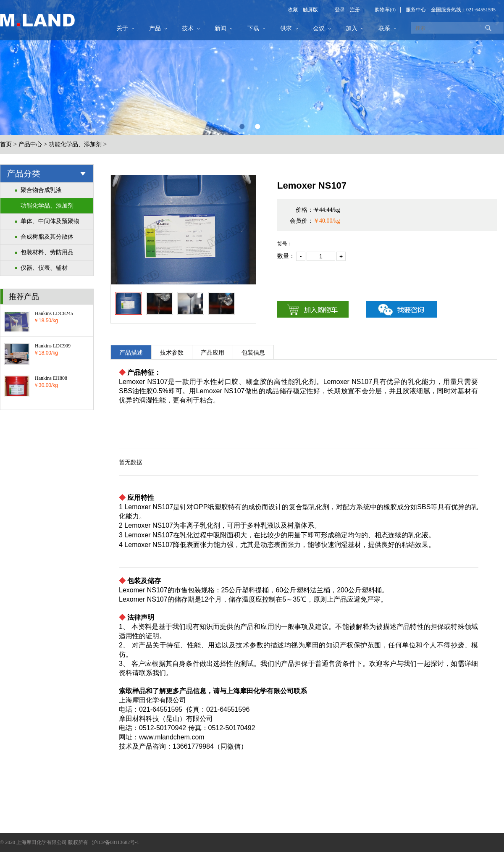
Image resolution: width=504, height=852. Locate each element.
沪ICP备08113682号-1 (115, 842)
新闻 (220, 28)
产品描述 (131, 353)
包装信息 (253, 353)
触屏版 (308, 10)
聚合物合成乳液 (41, 190)
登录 (340, 10)
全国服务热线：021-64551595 (463, 10)
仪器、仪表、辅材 (44, 268)
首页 (6, 144)
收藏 (293, 10)
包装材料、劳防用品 (47, 252)
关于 (122, 28)
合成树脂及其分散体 (47, 237)
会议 (319, 28)
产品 (155, 28)
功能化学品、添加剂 (75, 144)
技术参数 (172, 353)
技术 (188, 28)
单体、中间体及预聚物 (50, 221)
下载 (253, 28)
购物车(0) (385, 10)
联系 (384, 28)
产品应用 (213, 353)
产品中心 (30, 144)
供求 (286, 28)
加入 (352, 28)
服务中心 (416, 10)
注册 (352, 10)
